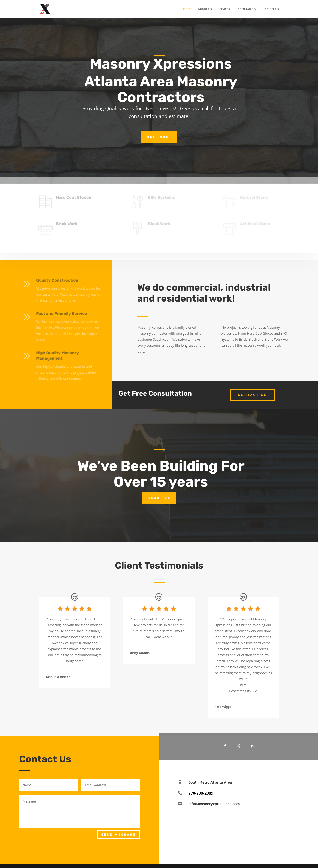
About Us (205, 9)
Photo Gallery (246, 9)
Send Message (119, 835)
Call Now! (159, 137)
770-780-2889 (201, 793)
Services (224, 9)
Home (188, 9)
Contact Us (271, 9)
